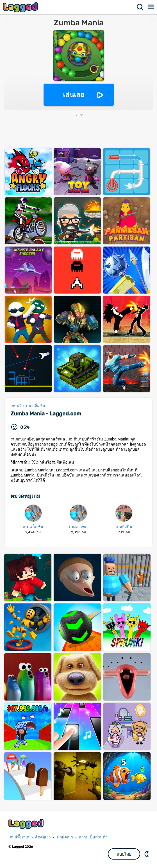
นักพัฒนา (65, 837)
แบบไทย (124, 854)
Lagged (21, 7)
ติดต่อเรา (43, 837)
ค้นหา (140, 7)
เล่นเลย (74, 95)
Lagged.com (27, 824)
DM (147, 854)
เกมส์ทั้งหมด (19, 837)
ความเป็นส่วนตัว (93, 837)
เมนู (151, 7)
